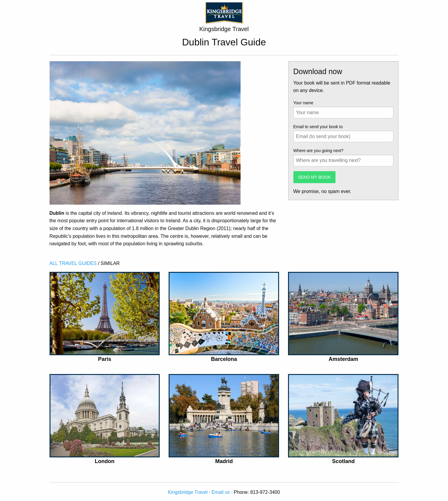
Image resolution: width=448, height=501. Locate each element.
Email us (221, 492)
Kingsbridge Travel (188, 492)
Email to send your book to (318, 127)
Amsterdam (343, 359)
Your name (303, 103)
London (105, 461)
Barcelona (224, 359)
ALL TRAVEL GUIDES (73, 263)
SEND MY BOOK (314, 177)
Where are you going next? (318, 151)
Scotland (343, 461)
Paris (104, 359)
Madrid (224, 461)
